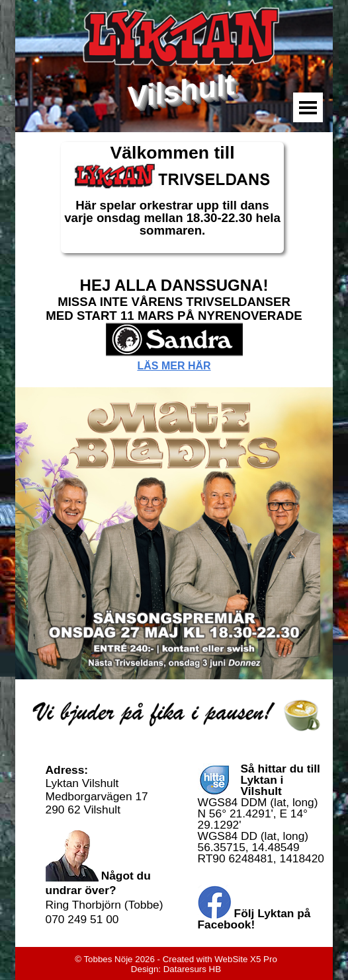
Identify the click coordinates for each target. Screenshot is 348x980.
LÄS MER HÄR (174, 366)
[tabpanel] (173, 198)
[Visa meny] (308, 107)
